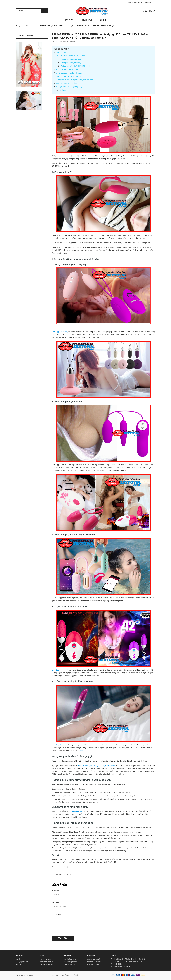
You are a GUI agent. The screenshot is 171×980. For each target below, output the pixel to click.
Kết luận (63, 90)
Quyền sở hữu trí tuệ (70, 964)
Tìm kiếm (19, 964)
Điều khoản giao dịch (70, 962)
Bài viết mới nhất (26, 36)
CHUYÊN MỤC (66, 975)
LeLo (80, 750)
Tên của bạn (55, 891)
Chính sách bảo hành (94, 964)
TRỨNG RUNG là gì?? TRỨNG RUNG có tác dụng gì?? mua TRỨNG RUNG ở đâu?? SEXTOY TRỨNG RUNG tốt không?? (100, 36)
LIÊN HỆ (113, 956)
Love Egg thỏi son (59, 745)
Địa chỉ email (56, 902)
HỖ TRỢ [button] (42, 956)
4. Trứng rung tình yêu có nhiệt (67, 69)
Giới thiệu (19, 959)
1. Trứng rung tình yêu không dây (72, 59)
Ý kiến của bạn (56, 914)
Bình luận (63, 938)
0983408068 (138, 2)
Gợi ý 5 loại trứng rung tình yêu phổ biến (70, 56)
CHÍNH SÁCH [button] (91, 956)
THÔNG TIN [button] (19, 956)
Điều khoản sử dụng (70, 959)
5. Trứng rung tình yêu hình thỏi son (69, 73)
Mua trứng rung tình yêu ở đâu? (67, 83)
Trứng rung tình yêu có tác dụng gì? (69, 76)
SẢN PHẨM (55, 975)
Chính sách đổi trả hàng (95, 962)
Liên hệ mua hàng (45, 959)
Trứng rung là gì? (62, 52)
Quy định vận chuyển (94, 959)
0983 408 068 (118, 964)
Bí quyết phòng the (22, 962)
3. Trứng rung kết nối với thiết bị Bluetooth (75, 66)
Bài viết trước (58, 875)
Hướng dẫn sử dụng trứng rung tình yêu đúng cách (74, 80)
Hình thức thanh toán (46, 962)
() (149, 11)
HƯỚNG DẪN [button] (67, 956)
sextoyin (32, 975)
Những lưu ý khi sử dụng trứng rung (69, 87)
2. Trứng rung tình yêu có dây (70, 63)
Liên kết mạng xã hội (46, 964)
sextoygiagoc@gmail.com (122, 967)
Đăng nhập (148, 2)
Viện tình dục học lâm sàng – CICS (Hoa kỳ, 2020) (96, 766)
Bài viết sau (67, 875)
